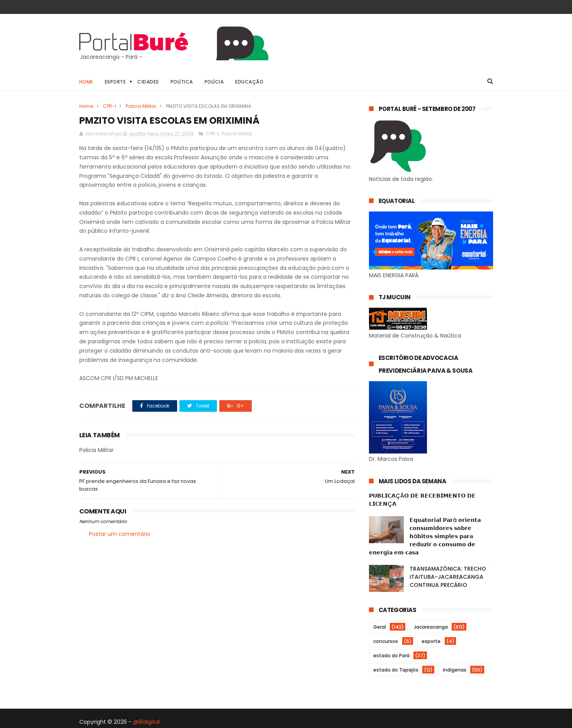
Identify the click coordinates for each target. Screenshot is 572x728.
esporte (431, 641)
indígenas (455, 670)
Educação (249, 82)
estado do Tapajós (396, 670)
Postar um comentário (120, 534)
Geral (380, 627)
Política (182, 82)
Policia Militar (141, 106)
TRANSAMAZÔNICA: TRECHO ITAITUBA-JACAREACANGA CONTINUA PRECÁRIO (448, 577)
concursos (386, 641)
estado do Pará (391, 656)
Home (86, 82)
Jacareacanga (431, 627)
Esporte (115, 82)
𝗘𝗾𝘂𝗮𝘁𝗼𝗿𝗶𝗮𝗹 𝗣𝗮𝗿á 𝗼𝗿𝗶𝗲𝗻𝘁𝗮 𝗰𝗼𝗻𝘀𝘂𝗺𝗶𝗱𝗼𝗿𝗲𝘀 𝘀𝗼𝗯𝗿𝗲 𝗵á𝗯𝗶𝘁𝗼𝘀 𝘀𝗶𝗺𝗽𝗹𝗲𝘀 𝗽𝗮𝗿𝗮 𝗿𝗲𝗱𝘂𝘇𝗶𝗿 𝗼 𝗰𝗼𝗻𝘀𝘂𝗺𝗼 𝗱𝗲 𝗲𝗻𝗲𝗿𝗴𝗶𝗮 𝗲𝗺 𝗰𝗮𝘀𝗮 (425, 536)
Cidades (148, 82)
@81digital (146, 722)
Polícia (214, 82)
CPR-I (109, 106)
